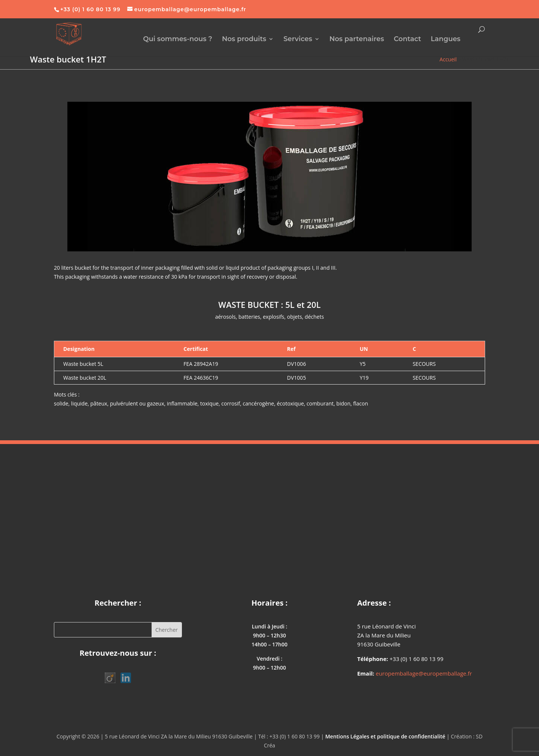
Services (298, 40)
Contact (407, 40)
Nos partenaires (357, 40)
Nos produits (244, 40)
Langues (446, 40)
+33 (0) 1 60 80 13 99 (90, 9)
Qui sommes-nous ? (178, 40)
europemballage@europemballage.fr (424, 673)
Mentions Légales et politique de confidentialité (385, 736)
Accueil (448, 59)
